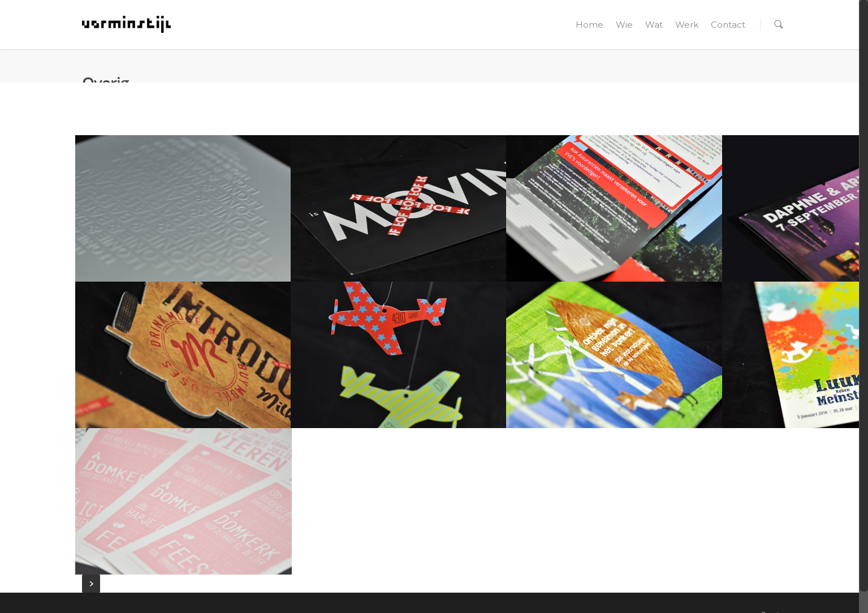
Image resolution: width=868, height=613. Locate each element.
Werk (687, 25)
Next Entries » (91, 584)
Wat (654, 25)
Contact (728, 25)
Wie (624, 25)
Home (590, 25)
